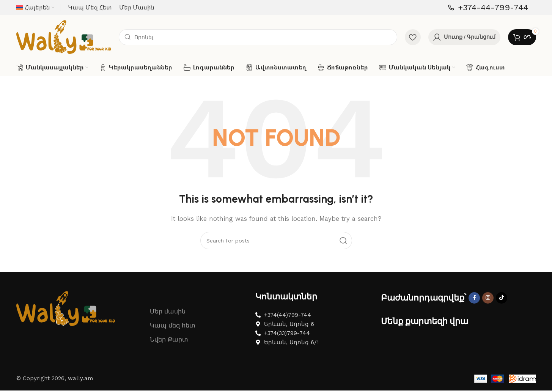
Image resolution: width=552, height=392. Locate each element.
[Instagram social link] (488, 307)
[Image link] (66, 317)
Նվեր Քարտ (169, 349)
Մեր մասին (168, 321)
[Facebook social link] (474, 307)
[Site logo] (64, 41)
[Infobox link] (488, 8)
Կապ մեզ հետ (173, 335)
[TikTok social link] (502, 307)
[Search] (258, 42)
